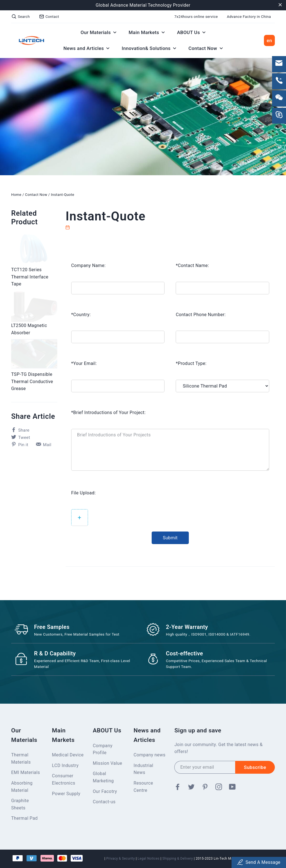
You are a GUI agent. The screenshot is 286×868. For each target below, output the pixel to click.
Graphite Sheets (20, 804)
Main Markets (147, 32)
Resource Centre (143, 787)
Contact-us (104, 802)
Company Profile (103, 749)
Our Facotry (105, 791)
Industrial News (143, 769)
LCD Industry (65, 765)
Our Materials (99, 32)
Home (16, 195)
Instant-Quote (63, 195)
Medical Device (68, 755)
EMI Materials (26, 772)
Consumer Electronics (64, 779)
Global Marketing (103, 777)
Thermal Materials (21, 758)
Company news (149, 755)
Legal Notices (149, 859)
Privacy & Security (120, 859)
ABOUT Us (191, 32)
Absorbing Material (22, 787)
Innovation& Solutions (149, 48)
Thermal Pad (24, 818)
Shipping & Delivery (177, 859)
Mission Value (107, 763)
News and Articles (86, 48)
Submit (170, 538)
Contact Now (206, 48)
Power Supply (66, 794)
